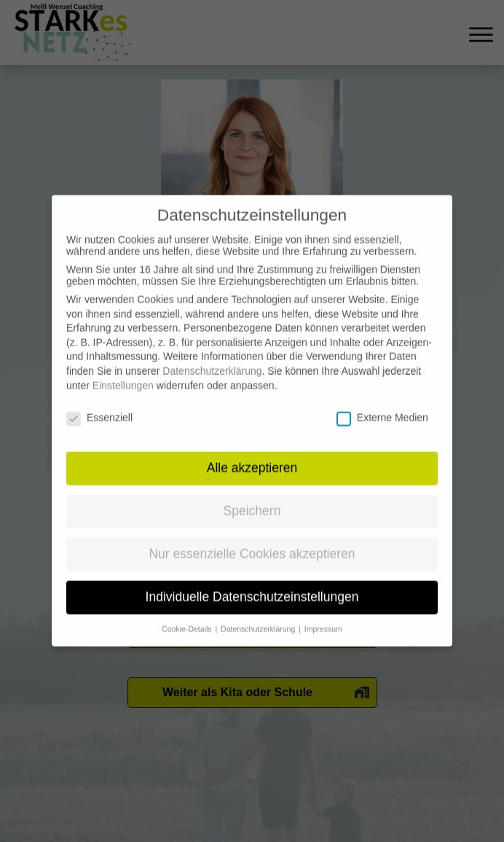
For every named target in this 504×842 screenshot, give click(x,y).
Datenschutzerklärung (212, 358)
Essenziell (99, 405)
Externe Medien (382, 405)
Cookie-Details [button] (188, 616)
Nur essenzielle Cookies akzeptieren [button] (252, 541)
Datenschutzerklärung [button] (259, 616)
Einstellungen (123, 373)
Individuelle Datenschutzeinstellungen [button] (252, 584)
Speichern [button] (252, 498)
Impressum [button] (323, 616)
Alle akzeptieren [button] (252, 455)
